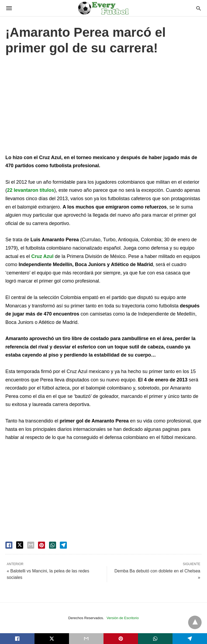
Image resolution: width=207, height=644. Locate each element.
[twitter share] (20, 545)
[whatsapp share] (53, 545)
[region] (103, 106)
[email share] (31, 545)
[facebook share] (9, 545)
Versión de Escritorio (123, 618)
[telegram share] (63, 545)
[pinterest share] (42, 545)
